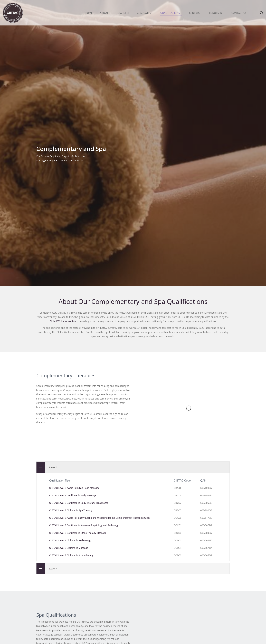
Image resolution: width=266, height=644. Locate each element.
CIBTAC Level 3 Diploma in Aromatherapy (71, 592)
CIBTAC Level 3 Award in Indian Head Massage (74, 525)
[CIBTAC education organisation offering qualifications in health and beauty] (13, 13)
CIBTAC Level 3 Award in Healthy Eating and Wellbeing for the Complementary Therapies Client (100, 555)
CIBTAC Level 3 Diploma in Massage (69, 585)
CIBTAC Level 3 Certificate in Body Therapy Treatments (79, 540)
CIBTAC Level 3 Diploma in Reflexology (70, 577)
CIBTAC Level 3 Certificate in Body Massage (73, 532)
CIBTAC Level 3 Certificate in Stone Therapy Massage (78, 570)
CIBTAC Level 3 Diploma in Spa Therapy (71, 547)
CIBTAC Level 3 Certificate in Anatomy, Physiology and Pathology (84, 563)
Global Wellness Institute (63, 357)
